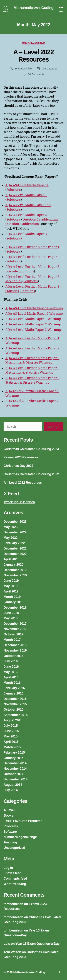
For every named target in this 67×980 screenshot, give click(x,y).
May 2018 (11, 618)
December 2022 (15, 532)
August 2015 (13, 720)
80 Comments (36, 74)
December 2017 (15, 624)
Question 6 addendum (22, 224)
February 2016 (14, 688)
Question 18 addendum (40, 220)
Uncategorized (34, 43)
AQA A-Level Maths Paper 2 (26, 215)
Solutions (13, 190)
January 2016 (13, 693)
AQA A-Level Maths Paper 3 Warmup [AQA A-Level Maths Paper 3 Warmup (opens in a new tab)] (33, 330)
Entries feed (13, 873)
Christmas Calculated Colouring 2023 (31, 449)
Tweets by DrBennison (19, 502)
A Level (9, 810)
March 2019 (12, 597)
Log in (8, 868)
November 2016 (15, 650)
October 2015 (13, 710)
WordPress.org (15, 884)
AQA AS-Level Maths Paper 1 (27, 185)
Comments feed (15, 879)
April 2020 (11, 559)
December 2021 (15, 548)
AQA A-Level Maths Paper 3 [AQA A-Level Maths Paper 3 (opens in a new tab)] (26, 234)
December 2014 (15, 763)
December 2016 (15, 645)
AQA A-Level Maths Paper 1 (26, 195)
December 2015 (15, 699)
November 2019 (15, 575)
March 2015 (12, 747)
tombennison (26, 68)
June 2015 (11, 731)
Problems (11, 826)
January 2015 (13, 758)
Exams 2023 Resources (21, 457)
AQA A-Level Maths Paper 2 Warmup (33, 324)
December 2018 (15, 608)
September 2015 (16, 715)
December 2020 (15, 554)
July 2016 (11, 661)
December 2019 (15, 570)
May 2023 (11, 527)
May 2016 (11, 672)
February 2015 (14, 752)
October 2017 (13, 634)
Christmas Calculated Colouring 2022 (31, 474)
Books (8, 816)
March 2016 (12, 683)
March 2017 (12, 640)
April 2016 (11, 677)
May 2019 (11, 586)
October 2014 (13, 774)
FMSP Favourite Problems (23, 821)
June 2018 (11, 613)
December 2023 (15, 522)
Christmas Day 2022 (18, 466)
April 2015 (11, 742)
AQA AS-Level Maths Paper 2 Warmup (34, 314)
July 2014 (11, 790)
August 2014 (13, 785)
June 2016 (11, 667)
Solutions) (14, 239)
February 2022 (14, 543)
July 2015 (11, 726)
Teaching (10, 842)
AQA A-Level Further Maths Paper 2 (32, 257)
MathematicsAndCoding (33, 8)
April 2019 (11, 591)
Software (10, 832)
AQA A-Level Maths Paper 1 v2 (28, 205)
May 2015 (11, 736)
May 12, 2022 (49, 68)
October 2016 (13, 656)
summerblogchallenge (20, 837)
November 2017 (15, 629)
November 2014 (15, 769)
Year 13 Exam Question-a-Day (38, 944)
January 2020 (13, 565)
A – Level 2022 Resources (34, 56)
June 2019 (11, 581)
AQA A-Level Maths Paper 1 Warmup (33, 319)
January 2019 (13, 602)
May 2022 (11, 538)
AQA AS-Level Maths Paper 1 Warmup (34, 308)
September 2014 (16, 779)
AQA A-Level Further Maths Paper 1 (32, 247)
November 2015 (15, 704)
